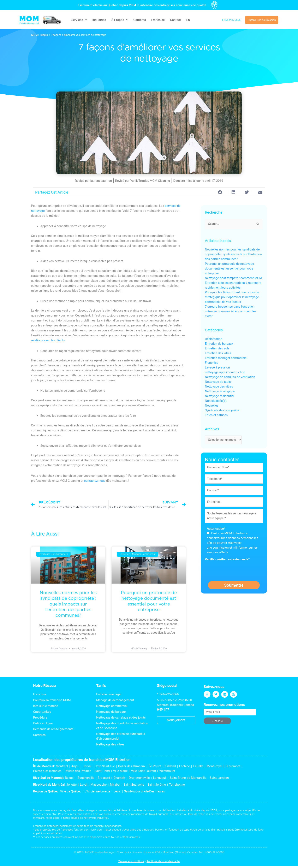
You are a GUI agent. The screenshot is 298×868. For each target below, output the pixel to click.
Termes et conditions (131, 861)
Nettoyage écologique (220, 391)
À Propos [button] (120, 20)
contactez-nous (95, 481)
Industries (99, 20)
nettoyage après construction (225, 372)
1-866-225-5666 (214, 852)
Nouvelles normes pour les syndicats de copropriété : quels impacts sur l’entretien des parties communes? (68, 604)
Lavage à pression (217, 368)
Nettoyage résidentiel (219, 396)
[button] (220, 192)
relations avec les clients (48, 340)
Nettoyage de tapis (218, 382)
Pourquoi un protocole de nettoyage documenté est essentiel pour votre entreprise (229, 269)
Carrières (140, 20)
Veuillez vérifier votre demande (227, 561)
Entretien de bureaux (219, 344)
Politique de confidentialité (163, 861)
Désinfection (214, 339)
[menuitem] (188, 20)
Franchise (158, 20)
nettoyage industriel (96, 818)
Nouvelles (212, 406)
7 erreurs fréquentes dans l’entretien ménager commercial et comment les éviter (231, 312)
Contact (175, 20)
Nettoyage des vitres (219, 387)
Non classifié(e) (216, 401)
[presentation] (236, 572)
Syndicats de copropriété (222, 411)
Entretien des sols (217, 349)
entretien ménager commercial (92, 810)
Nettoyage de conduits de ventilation (230, 377)
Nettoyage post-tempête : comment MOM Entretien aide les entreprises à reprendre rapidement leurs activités (233, 283)
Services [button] (79, 20)
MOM (34, 35)
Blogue (44, 35)
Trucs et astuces (216, 415)
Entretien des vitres (218, 353)
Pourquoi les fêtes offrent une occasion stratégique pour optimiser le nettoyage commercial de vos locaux (232, 297)
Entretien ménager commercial (226, 358)
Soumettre (234, 587)
